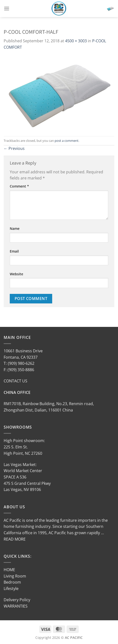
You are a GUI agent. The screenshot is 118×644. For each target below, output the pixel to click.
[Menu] (7, 8)
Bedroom (12, 582)
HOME (9, 570)
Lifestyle (11, 588)
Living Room (15, 576)
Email (14, 251)
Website (16, 274)
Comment (19, 186)
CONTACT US (15, 381)
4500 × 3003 (76, 41)
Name (15, 228)
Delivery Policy (17, 600)
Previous (14, 148)
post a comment (67, 141)
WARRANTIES (16, 606)
